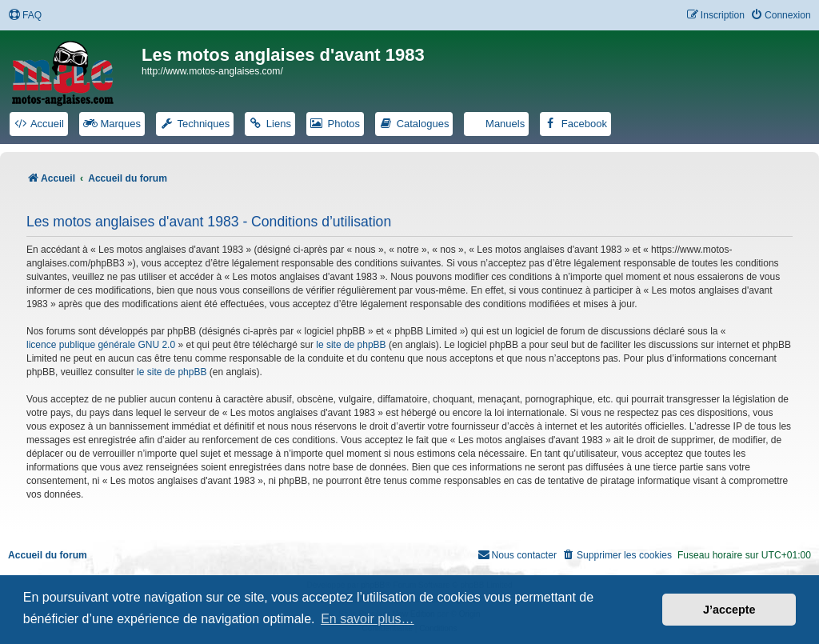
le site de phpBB (351, 345)
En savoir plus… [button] (368, 619)
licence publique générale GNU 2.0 (101, 345)
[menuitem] (25, 16)
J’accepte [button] (729, 610)
